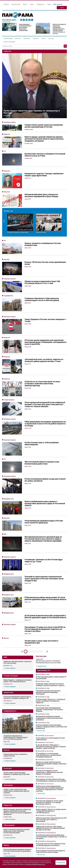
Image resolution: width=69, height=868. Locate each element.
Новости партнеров (9, 42)
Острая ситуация (9, 378)
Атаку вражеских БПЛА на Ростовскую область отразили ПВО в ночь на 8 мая (49, 798)
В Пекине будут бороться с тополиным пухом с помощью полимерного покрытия (50, 612)
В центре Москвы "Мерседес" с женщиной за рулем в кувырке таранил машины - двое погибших (51, 658)
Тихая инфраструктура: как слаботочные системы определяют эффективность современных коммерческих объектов (50, 844)
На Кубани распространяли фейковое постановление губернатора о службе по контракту (51, 748)
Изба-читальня (58, 4)
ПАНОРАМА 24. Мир (43, 585)
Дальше (47, 563)
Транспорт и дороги (10, 122)
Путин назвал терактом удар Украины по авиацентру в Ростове (32, 112)
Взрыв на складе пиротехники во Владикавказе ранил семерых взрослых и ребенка (51, 675)
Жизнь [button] (32, 4)
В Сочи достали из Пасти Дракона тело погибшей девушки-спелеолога (51, 756)
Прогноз (6, 549)
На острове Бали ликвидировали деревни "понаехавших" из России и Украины (49, 621)
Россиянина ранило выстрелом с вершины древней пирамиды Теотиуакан (48, 603)
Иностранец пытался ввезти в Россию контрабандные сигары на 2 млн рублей (51, 691)
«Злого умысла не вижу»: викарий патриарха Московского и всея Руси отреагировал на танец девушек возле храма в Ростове (17, 759)
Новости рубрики (9, 579)
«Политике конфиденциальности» (35, 864)
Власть (44, 38)
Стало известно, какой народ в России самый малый (50, 650)
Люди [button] (49, 4)
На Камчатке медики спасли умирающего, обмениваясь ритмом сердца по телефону (49, 683)
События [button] (6, 4)
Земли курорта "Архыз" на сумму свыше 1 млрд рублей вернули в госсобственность (51, 722)
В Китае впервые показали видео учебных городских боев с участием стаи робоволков (51, 638)
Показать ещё (41, 577)
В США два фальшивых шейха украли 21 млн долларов (51, 589)
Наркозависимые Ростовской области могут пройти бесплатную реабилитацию (25, 27)
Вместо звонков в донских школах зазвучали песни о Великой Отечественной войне (17, 721)
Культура (51, 38)
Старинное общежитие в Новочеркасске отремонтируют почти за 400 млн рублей (16, 628)
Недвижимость (8, 296)
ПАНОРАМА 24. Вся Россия (46, 647)
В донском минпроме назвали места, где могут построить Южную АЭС (17, 609)
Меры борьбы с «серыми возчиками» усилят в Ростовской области (18, 592)
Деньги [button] (25, 4)
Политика (18, 38)
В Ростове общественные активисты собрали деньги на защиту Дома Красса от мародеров (17, 780)
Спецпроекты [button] (41, 4)
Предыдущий (22, 563)
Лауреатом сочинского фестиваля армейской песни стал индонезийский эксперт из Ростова (50, 739)
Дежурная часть (9, 444)
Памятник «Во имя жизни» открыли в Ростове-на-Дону (17, 573)
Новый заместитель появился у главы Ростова (15, 645)
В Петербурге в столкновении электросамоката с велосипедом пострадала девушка (48, 666)
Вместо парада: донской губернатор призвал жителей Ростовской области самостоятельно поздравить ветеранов (18, 702)
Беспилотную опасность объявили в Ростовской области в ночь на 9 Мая (48, 573)
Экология (7, 458)
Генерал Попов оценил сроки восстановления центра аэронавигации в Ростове (14, 800)
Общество (36, 38)
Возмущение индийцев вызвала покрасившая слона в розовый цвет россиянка (49, 629)
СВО (5, 470)
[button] (8, 38)
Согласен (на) (61, 863)
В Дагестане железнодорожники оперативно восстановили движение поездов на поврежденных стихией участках (50, 700)
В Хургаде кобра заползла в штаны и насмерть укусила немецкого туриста (50, 596)
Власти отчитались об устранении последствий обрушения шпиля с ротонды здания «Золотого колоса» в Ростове (59, 29)
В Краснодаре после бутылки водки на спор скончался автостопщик (50, 762)
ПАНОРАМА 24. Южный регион (47, 709)
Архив (62, 8)
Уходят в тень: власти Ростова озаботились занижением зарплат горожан (16, 681)
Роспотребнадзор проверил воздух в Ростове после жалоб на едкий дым (17, 741)
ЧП (5, 151)
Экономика (27, 38)
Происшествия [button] (16, 4)
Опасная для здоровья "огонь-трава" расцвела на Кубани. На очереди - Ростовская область (50, 713)
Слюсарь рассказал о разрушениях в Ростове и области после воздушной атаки (51, 807)
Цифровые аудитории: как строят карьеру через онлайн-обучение (50, 838)
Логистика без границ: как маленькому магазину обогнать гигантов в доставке (49, 833)
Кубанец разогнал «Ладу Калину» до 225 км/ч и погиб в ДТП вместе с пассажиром (51, 731)
